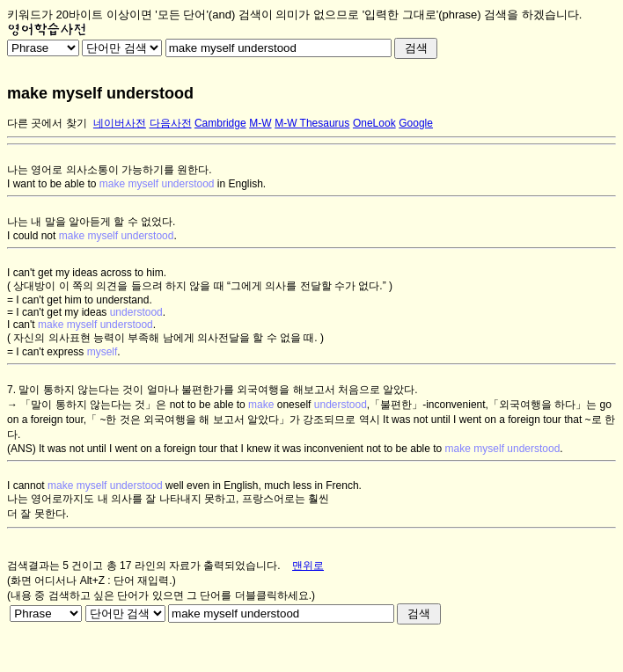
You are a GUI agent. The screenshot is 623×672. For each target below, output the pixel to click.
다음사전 (171, 123)
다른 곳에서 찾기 (47, 123)
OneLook (374, 123)
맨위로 (308, 566)
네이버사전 (120, 123)
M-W (260, 123)
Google (416, 123)
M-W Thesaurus (312, 123)
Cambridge (220, 123)
